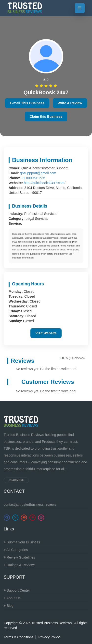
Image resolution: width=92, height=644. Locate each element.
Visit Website (46, 333)
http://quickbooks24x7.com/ (45, 183)
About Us (12, 598)
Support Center (17, 590)
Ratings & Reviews (20, 565)
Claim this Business (46, 117)
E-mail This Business (27, 103)
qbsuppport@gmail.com (38, 173)
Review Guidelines (19, 557)
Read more (16, 480)
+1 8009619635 (33, 178)
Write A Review (70, 103)
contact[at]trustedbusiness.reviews (30, 504)
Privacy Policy (49, 637)
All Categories (16, 550)
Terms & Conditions (19, 637)
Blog (9, 606)
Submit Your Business (22, 542)
